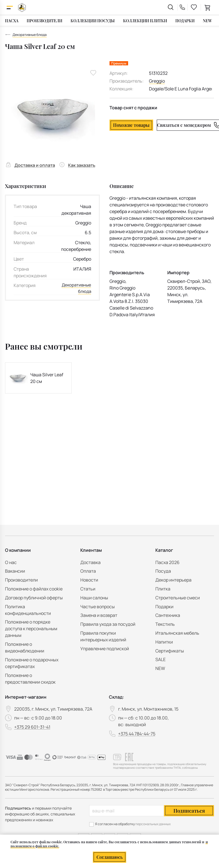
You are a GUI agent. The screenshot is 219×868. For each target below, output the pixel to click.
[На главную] (22, 7)
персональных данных (153, 824)
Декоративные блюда (76, 289)
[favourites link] (194, 7)
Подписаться (189, 811)
